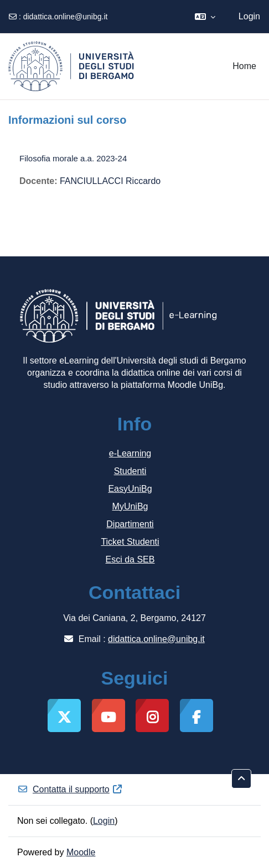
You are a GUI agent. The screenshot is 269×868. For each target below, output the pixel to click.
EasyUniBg (130, 489)
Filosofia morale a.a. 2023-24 (73, 158)
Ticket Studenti (130, 542)
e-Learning (130, 453)
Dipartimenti (130, 524)
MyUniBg (130, 506)
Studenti (130, 471)
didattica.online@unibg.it (66, 17)
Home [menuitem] (244, 66)
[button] (205, 17)
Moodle (81, 852)
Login (249, 16)
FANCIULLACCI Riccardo (110, 181)
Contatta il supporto (70, 789)
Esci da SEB (130, 559)
